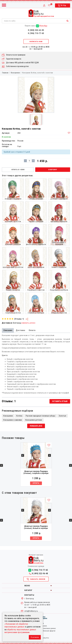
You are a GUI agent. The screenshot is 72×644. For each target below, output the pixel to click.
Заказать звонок (36, 579)
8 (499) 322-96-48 (39, 573)
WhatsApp (42, 26)
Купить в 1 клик (18, 170)
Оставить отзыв (60, 401)
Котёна (19, 416)
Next (70, 465)
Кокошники (15, 73)
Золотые (62, 416)
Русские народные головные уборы (41, 416)
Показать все (36, 426)
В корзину (53, 170)
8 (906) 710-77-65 (36, 33)
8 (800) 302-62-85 (36, 30)
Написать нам (36, 42)
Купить (36, 483)
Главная (5, 73)
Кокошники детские (34, 420)
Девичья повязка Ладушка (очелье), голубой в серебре (36, 472)
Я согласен (35, 637)
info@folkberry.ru (31, 611)
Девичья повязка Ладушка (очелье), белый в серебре (36, 527)
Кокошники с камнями (13, 420)
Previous (2, 465)
